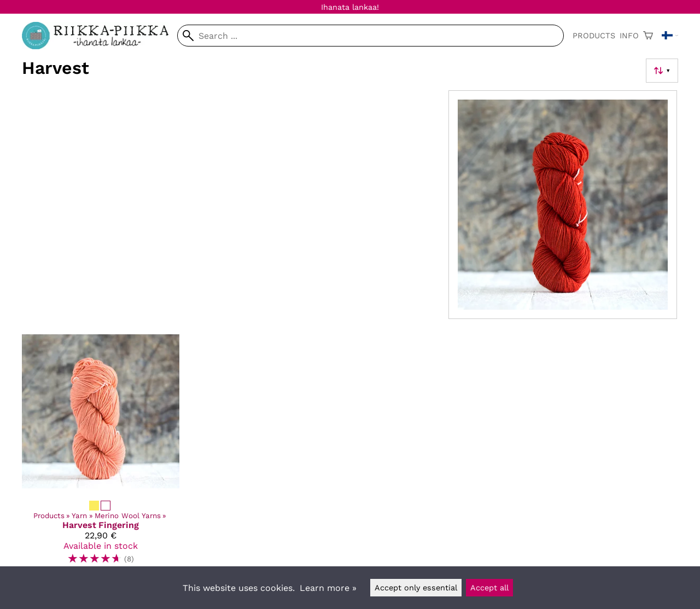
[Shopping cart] (648, 36)
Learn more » (328, 588)
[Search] (371, 36)
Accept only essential (416, 588)
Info (629, 36)
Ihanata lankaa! (350, 7)
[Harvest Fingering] (101, 453)
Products (594, 36)
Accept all (489, 588)
